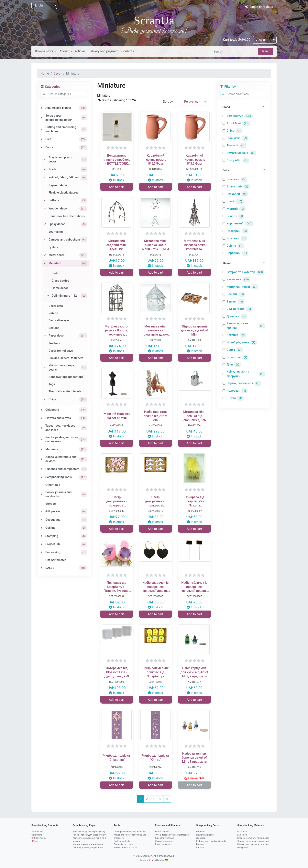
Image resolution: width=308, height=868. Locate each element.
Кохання (233, 335)
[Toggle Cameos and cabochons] (45, 240)
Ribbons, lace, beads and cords (211, 841)
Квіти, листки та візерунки (238, 374)
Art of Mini (234, 123)
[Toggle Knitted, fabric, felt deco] (45, 178)
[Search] (233, 51)
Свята (231, 350)
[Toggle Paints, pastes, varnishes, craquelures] (41, 439)
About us (66, 51)
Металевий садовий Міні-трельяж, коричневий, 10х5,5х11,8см (117, 245)
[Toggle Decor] (41, 147)
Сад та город (236, 309)
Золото (232, 216)
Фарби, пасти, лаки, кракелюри (253, 841)
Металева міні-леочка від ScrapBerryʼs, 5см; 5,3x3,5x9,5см (194, 416)
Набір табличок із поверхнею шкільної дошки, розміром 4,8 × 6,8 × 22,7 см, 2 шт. (194, 587)
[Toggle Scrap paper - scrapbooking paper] (41, 118)
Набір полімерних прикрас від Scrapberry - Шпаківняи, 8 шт (155, 672)
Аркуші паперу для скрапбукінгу (89, 832)
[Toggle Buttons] (45, 200)
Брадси (200, 844)
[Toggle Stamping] (41, 536)
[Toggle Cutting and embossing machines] (41, 129)
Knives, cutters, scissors (125, 847)
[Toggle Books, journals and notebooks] (41, 494)
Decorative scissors (123, 844)
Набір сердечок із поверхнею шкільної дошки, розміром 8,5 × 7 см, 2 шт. (155, 587)
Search (266, 51)
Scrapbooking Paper (84, 825)
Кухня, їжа (234, 279)
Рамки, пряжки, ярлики (238, 326)
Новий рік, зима (238, 342)
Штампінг (242, 832)
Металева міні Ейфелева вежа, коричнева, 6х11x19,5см (194, 245)
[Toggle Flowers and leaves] (41, 418)
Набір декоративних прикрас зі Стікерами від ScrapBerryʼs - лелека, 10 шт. (155, 501)
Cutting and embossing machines (130, 832)
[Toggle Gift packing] (41, 512)
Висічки (200, 847)
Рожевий (233, 238)
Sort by (168, 102)
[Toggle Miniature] (45, 263)
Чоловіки (233, 391)
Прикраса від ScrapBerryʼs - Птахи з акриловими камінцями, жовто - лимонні (194, 501)
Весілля (232, 294)
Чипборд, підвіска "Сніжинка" (117, 758)
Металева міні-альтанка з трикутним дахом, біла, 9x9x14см (155, 331)
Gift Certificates (39, 838)
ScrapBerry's (235, 116)
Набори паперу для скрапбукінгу (89, 835)
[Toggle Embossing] (41, 552)
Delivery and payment (103, 51)
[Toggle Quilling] (41, 528)
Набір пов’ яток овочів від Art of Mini (155, 416)
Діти (230, 364)
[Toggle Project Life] (41, 544)
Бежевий (233, 179)
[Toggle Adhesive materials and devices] (41, 459)
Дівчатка (233, 316)
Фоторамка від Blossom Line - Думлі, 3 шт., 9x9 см (117, 672)
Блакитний (234, 186)
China (231, 131)
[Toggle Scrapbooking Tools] (41, 477)
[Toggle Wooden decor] (45, 209)
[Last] (167, 799)
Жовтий (232, 209)
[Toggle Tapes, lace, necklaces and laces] (41, 428)
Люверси (201, 838)
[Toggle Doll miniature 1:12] (48, 296)
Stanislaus (234, 138)
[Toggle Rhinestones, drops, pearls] (45, 368)
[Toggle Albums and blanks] (41, 108)
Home (45, 73)
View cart (262, 40)
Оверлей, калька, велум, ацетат (89, 847)
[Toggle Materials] (41, 449)
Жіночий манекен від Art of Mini (117, 416)
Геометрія (234, 357)
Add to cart (117, 187)
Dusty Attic (234, 160)
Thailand (232, 145)
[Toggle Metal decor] (45, 255)
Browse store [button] (44, 51)
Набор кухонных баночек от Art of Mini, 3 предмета (194, 758)
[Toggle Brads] (45, 169)
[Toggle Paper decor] (45, 336)
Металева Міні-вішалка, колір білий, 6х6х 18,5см (156, 245)
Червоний (234, 253)
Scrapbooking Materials (251, 825)
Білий (231, 201)
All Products (37, 832)
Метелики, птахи (238, 287)
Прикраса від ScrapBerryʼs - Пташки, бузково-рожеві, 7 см (117, 587)
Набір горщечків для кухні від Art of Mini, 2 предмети (194, 672)
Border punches (163, 832)
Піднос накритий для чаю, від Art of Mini (194, 331)
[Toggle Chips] (45, 399)
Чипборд (201, 832)
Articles (80, 51)
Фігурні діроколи (163, 841)
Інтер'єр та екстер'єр (241, 272)
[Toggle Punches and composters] (41, 469)
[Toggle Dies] (41, 139)
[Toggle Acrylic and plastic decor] (45, 160)
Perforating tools (122, 841)
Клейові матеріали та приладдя (253, 838)
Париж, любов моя (240, 383)
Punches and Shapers (167, 825)
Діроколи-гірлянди (164, 838)
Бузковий (233, 194)
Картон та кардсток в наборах (88, 844)
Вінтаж (232, 302)
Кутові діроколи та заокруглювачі (172, 835)
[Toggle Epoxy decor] (45, 224)
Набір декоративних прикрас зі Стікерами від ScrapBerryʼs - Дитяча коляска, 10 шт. (116, 501)
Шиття (231, 398)
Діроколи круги (163, 844)
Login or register (259, 7)
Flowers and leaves (205, 835)
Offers (34, 841)
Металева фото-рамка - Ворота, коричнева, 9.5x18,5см (117, 331)
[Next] (160, 799)
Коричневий (235, 223)
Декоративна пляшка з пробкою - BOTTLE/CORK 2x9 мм (117, 160)
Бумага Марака (237, 153)
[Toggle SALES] (41, 568)
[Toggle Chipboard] (41, 410)
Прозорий (234, 231)
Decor (58, 73)
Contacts (128, 51)
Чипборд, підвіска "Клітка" (156, 758)
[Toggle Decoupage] (41, 520)
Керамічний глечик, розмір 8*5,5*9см (156, 160)
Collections (37, 835)
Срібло (231, 246)
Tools (117, 825)
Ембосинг (242, 835)
